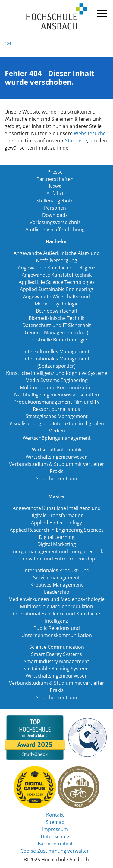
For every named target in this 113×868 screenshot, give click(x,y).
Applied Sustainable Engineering (56, 289)
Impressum (55, 829)
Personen (55, 208)
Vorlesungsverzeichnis (55, 222)
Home (57, 17)
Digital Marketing (57, 544)
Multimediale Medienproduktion (56, 606)
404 (8, 43)
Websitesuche (90, 133)
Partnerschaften (55, 179)
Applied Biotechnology (56, 523)
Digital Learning (57, 537)
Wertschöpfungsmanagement (57, 438)
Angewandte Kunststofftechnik (57, 275)
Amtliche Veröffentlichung (55, 229)
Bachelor (56, 241)
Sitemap (55, 822)
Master (57, 496)
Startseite (76, 141)
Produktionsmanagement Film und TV (57, 402)
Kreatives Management (57, 585)
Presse (55, 172)
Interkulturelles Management (56, 351)
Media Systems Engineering (56, 380)
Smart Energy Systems (56, 654)
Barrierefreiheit (55, 844)
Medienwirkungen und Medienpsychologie (56, 599)
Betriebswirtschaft (57, 311)
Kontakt (55, 815)
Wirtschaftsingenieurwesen (57, 457)
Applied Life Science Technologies (57, 282)
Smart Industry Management (56, 661)
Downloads (55, 215)
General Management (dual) (56, 332)
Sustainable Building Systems (57, 669)
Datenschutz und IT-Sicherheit (57, 325)
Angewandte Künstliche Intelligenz (57, 268)
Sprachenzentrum (56, 478)
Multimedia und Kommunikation (57, 387)
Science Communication (57, 647)
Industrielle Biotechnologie (57, 340)
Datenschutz (55, 836)
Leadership (57, 592)
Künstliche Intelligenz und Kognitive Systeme (57, 373)
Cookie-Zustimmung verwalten (55, 851)
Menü (101, 12)
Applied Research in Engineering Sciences (57, 530)
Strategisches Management (57, 416)
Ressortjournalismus (56, 409)
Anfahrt (55, 193)
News (55, 186)
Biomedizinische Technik (56, 318)
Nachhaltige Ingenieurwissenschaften (57, 395)
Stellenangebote (55, 201)
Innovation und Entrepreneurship (57, 559)
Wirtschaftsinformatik (57, 450)
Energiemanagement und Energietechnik (57, 551)
